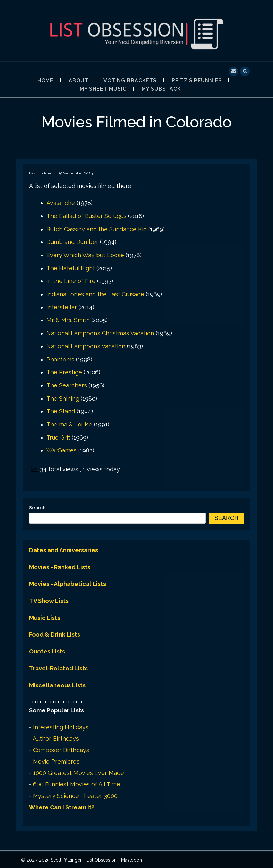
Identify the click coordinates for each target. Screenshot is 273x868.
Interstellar (62, 307)
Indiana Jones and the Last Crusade (95, 294)
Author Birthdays (56, 738)
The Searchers (67, 385)
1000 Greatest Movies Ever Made (79, 773)
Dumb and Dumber (72, 242)
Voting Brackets (130, 81)
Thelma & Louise (69, 424)
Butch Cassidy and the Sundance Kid (97, 229)
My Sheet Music (103, 89)
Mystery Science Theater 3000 (75, 796)
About (79, 81)
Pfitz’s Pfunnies (197, 81)
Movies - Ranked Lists (60, 567)
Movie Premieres (56, 762)
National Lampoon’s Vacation (86, 346)
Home (45, 81)
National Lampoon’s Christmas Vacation (100, 333)
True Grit (58, 438)
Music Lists (45, 618)
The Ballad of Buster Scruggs (87, 216)
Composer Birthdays (61, 750)
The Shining (63, 398)
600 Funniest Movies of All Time (77, 784)
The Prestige (64, 372)
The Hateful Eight (71, 268)
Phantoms (60, 359)
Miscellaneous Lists (57, 685)
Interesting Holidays (61, 727)
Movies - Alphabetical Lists (68, 584)
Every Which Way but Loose (85, 255)
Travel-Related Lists (58, 668)
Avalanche (61, 203)
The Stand (61, 411)
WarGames (62, 450)
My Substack (161, 89)
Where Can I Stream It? (62, 807)
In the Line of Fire (71, 281)
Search (37, 508)
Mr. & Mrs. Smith (68, 320)
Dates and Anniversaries (64, 550)
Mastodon (132, 860)
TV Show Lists (49, 601)
